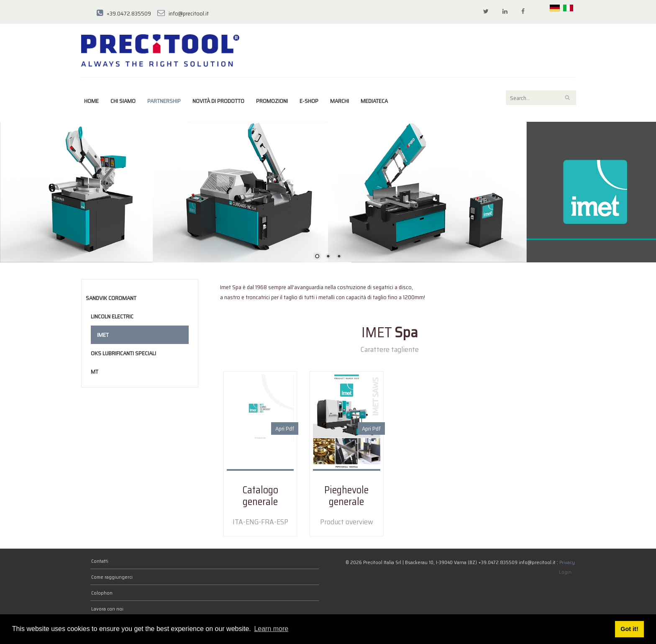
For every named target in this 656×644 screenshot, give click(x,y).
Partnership (164, 101)
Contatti (100, 561)
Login (565, 572)
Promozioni (272, 101)
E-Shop (309, 101)
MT (95, 372)
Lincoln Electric (112, 316)
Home (91, 101)
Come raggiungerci (112, 577)
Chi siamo (123, 101)
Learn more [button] (271, 629)
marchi (340, 101)
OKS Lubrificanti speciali (123, 353)
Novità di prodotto (218, 101)
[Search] (541, 98)
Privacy (567, 562)
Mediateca (374, 101)
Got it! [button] (629, 629)
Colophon (102, 593)
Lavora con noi (107, 609)
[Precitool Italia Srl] (160, 50)
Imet (103, 335)
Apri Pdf (285, 428)
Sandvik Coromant (111, 298)
